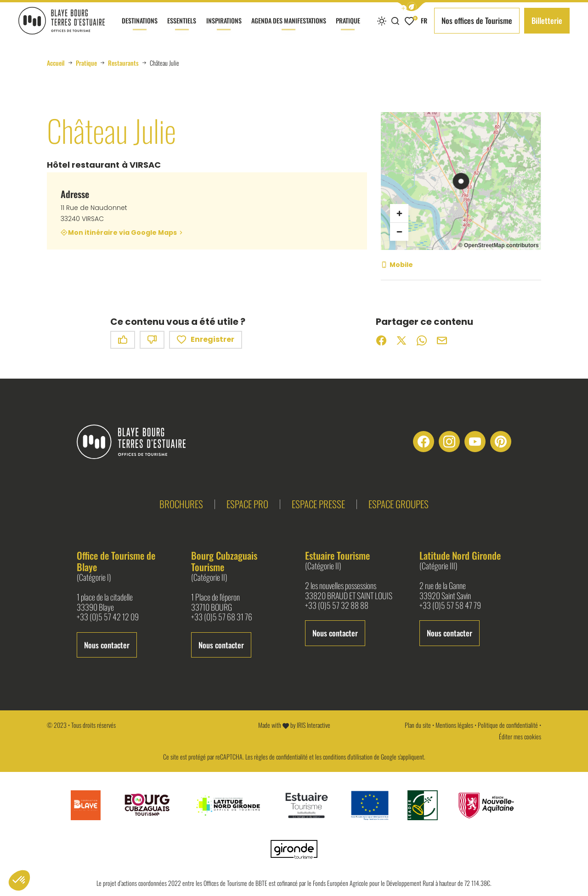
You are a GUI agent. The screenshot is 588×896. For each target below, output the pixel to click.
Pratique (348, 28)
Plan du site (418, 725)
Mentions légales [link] (454, 725)
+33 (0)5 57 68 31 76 (222, 617)
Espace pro (247, 504)
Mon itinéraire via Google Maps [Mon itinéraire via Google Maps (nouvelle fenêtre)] (122, 233)
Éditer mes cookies (520, 736)
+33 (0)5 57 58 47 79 (450, 606)
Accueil (56, 63)
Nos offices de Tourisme (477, 20)
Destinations (140, 28)
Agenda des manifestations (289, 28)
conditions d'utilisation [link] (348, 757)
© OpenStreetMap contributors (499, 245)
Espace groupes (399, 504)
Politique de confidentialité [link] (508, 725)
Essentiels (182, 28)
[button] (412, 7)
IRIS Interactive (314, 725)
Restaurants (123, 63)
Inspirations (224, 28)
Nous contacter (107, 645)
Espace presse (318, 504)
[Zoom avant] (399, 213)
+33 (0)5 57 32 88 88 (337, 606)
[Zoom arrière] (399, 232)
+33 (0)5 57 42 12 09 (108, 617)
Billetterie (547, 20)
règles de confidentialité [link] (281, 757)
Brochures (181, 504)
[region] (461, 181)
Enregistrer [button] (206, 340)
